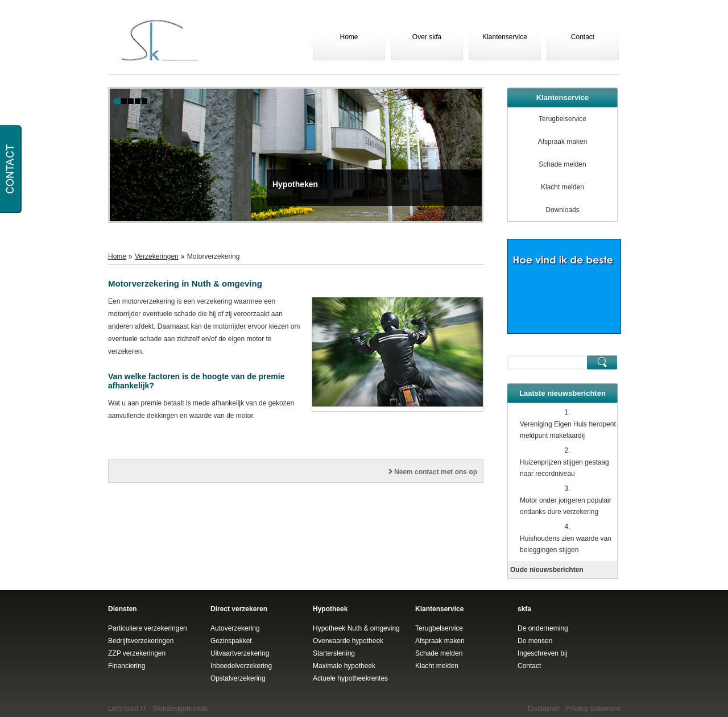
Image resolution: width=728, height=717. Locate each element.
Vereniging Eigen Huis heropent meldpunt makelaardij (568, 430)
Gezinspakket (231, 641)
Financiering (127, 666)
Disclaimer (544, 708)
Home (349, 37)
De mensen (535, 641)
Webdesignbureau (180, 708)
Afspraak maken (563, 142)
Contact (583, 37)
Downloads (562, 210)
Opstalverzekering (238, 678)
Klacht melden (562, 187)
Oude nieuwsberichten (547, 570)
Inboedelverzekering (241, 666)
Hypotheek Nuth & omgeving (356, 628)
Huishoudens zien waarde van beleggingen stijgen (566, 544)
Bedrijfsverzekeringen (141, 641)
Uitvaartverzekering (240, 653)
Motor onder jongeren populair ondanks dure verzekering (566, 506)
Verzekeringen (157, 256)
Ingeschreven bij (542, 653)
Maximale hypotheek (344, 666)
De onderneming (543, 628)
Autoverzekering (235, 628)
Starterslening (334, 653)
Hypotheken (295, 184)
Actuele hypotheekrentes (350, 678)
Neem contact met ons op (436, 472)
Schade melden (562, 164)
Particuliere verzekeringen (148, 628)
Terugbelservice (562, 119)
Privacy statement (593, 708)
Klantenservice (505, 37)
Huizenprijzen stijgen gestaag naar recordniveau (564, 468)
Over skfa (427, 37)
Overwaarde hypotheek (348, 641)
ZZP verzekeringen (137, 653)
